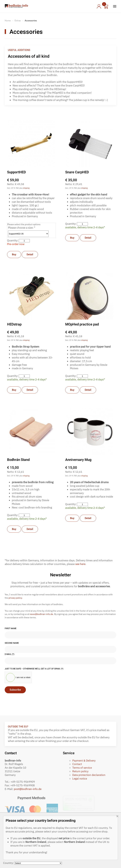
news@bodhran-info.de (41, 614)
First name (11, 628)
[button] (115, 6)
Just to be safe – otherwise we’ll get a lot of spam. (34, 669)
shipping (26, 188)
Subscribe (15, 690)
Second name (12, 643)
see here (80, 564)
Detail (30, 255)
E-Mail (10, 654)
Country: (9, 863)
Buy (14, 255)
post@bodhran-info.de (28, 789)
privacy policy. (16, 598)
